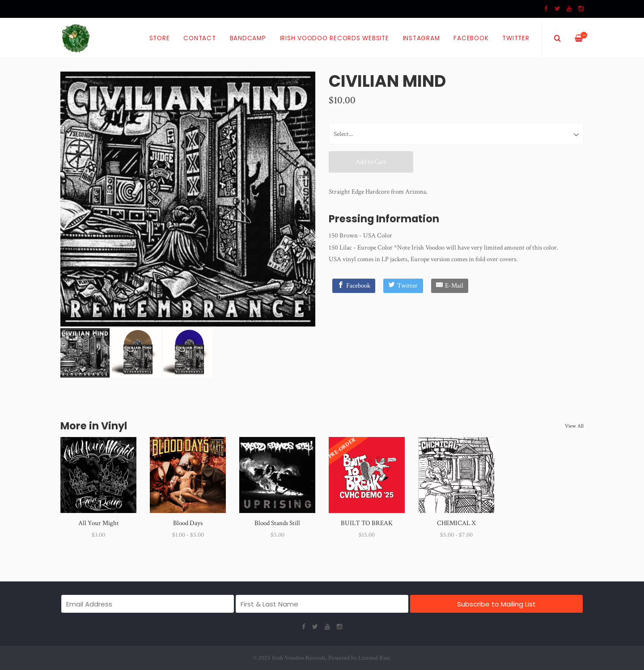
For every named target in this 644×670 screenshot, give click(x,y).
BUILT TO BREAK (367, 523)
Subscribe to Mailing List (496, 604)
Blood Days (188, 523)
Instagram (422, 38)
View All (574, 426)
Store (160, 38)
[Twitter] (403, 286)
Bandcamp (248, 38)
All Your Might (99, 523)
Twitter (516, 38)
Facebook (471, 38)
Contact (199, 38)
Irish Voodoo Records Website (335, 38)
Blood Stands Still (277, 523)
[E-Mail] (450, 286)
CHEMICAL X (456, 523)
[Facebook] (354, 286)
